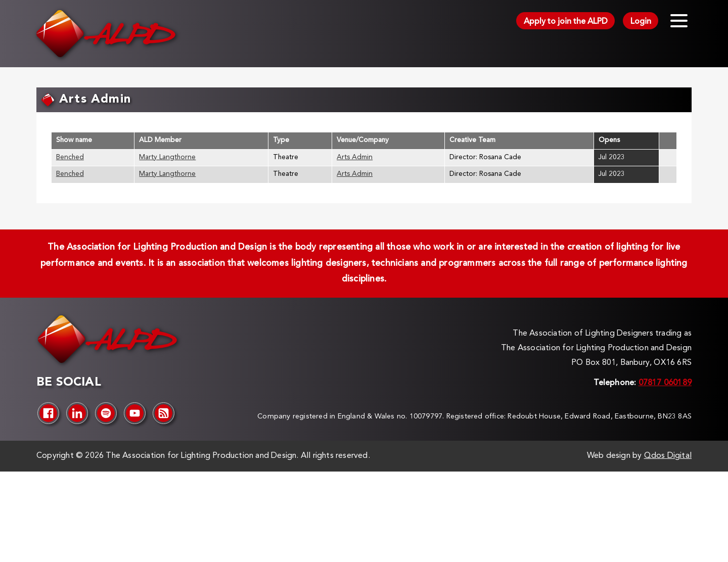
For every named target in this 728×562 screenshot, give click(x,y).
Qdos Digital (668, 456)
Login (641, 22)
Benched (70, 157)
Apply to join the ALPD (566, 22)
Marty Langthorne (167, 157)
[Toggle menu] (679, 21)
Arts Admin (355, 157)
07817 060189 (665, 383)
